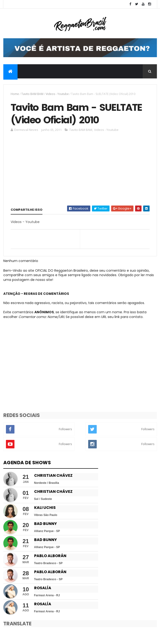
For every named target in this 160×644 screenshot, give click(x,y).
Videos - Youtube (57, 94)
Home (15, 94)
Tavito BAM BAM (32, 94)
